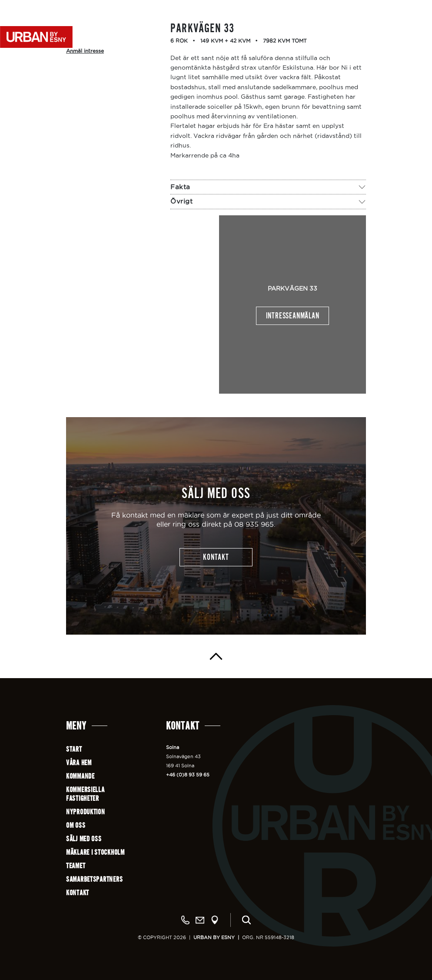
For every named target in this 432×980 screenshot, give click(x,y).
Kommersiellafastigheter (85, 794)
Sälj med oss (84, 839)
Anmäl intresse (85, 51)
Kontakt (78, 893)
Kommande (80, 776)
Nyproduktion (86, 812)
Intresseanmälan (293, 316)
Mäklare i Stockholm (95, 852)
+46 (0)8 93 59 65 (188, 775)
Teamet (76, 866)
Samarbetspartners (94, 879)
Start (74, 749)
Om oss (76, 825)
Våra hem (79, 763)
